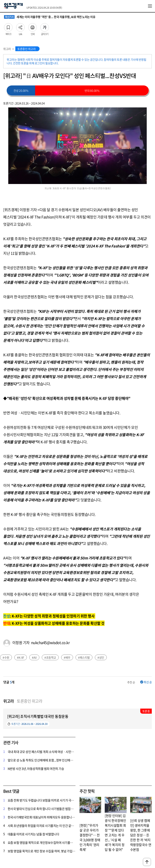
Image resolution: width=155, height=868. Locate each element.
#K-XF (21, 657)
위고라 (7, 49)
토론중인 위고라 (26, 49)
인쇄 (32, 26)
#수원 (6, 657)
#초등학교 (50, 657)
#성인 (101, 657)
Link (20, 26)
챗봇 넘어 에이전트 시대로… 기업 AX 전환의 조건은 (39, 17)
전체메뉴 (150, 6)
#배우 (67, 657)
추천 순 (131, 682)
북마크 (8, 26)
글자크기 (45, 26)
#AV (34, 657)
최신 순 (148, 682)
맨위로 (147, 862)
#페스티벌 (84, 657)
